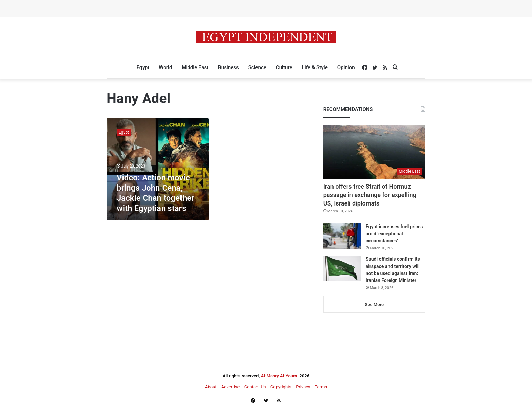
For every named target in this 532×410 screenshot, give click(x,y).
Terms (321, 387)
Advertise (231, 387)
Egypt (143, 67)
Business (228, 67)
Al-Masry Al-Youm (279, 376)
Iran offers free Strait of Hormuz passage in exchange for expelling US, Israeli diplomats (370, 195)
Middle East (195, 67)
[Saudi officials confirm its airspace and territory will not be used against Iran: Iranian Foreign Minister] (342, 268)
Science (257, 67)
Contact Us (255, 387)
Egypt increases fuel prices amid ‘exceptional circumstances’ (394, 234)
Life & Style (315, 67)
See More (374, 304)
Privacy (303, 387)
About (211, 387)
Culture (284, 67)
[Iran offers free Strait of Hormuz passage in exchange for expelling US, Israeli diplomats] (374, 152)
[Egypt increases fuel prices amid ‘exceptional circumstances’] (342, 236)
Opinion (346, 67)
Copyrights (281, 387)
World (165, 67)
